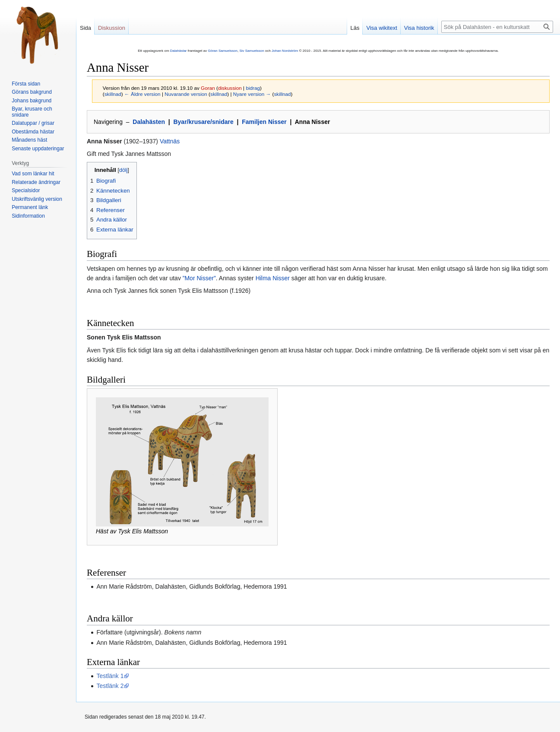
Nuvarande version (186, 94)
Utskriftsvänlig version (37, 199)
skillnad (113, 94)
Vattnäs (170, 141)
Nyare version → (252, 94)
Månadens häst (29, 140)
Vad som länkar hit (33, 174)
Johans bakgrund (32, 101)
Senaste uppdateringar (38, 149)
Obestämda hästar (33, 132)
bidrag (253, 88)
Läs (355, 28)
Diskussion (112, 28)
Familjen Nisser (264, 122)
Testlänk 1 (110, 676)
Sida (85, 28)
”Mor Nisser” (199, 278)
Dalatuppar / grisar (33, 123)
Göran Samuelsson (222, 51)
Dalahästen (149, 122)
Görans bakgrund (32, 92)
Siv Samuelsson (252, 51)
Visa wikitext (381, 28)
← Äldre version (142, 94)
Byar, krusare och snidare (32, 112)
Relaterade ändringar (36, 182)
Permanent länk (30, 207)
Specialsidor (26, 190)
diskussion (230, 88)
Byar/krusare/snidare (203, 122)
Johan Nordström (285, 51)
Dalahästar (179, 51)
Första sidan (26, 84)
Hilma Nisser (273, 278)
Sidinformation (28, 216)
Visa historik (419, 28)
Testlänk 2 (110, 686)
